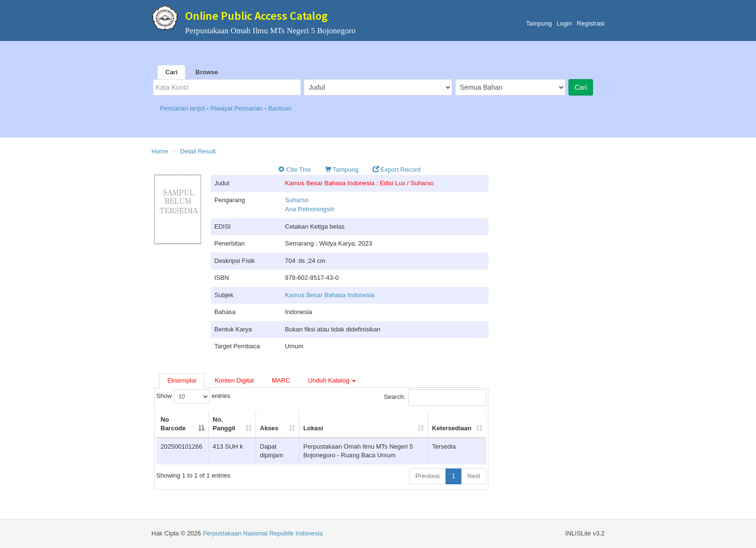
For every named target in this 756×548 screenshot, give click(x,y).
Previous (427, 476)
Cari (171, 72)
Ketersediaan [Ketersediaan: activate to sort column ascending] (452, 428)
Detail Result (198, 151)
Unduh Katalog (332, 380)
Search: (435, 397)
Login (564, 23)
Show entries (193, 397)
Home (160, 151)
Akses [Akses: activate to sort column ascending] (269, 428)
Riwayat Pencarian (237, 108)
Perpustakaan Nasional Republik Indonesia (263, 533)
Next (474, 476)
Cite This (295, 170)
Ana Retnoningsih (310, 209)
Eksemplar (182, 380)
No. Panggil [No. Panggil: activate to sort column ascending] (224, 424)
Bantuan (280, 108)
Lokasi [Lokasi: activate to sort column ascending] (313, 428)
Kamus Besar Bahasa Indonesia (330, 295)
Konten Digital (234, 380)
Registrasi (591, 23)
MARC (281, 380)
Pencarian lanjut (183, 108)
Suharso (297, 200)
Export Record (397, 170)
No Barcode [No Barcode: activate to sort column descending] (173, 424)
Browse (207, 72)
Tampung (539, 23)
